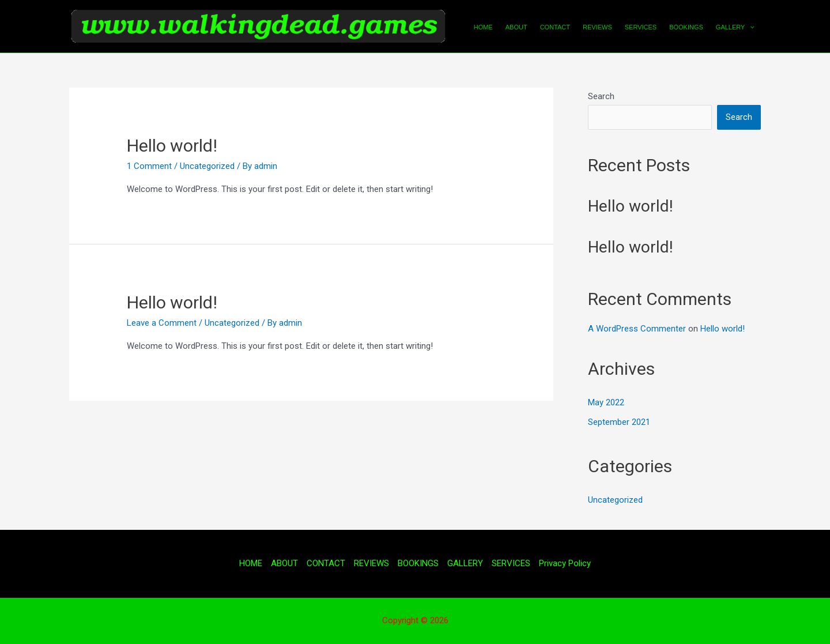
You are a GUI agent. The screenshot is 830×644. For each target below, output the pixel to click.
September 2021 (619, 422)
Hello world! (172, 146)
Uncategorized (207, 166)
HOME (483, 27)
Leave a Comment (162, 323)
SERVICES (641, 27)
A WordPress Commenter (637, 329)
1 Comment (149, 166)
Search (601, 96)
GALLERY (735, 27)
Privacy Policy (565, 563)
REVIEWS (597, 27)
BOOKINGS (686, 27)
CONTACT (555, 27)
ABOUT (516, 27)
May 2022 (606, 402)
